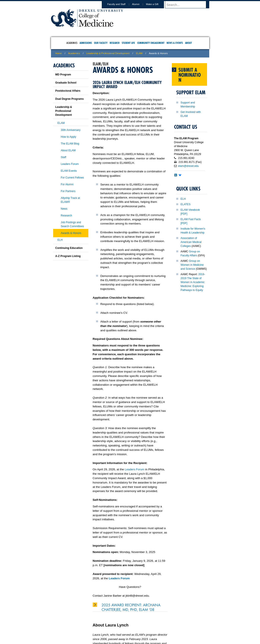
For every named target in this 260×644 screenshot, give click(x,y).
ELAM (139, 53)
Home (59, 53)
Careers (113, 622)
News (64, 209)
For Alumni (67, 184)
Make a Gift (156, 4)
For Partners (68, 191)
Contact (144, 622)
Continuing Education (69, 248)
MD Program (63, 75)
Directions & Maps (161, 622)
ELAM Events (69, 171)
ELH (183, 199)
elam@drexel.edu (188, 166)
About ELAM (68, 150)
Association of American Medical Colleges (191, 242)
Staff (64, 157)
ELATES (186, 204)
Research (66, 216)
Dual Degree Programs (70, 99)
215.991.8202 (188, 637)
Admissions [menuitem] (86, 43)
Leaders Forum (134, 469)
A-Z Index (86, 622)
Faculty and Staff (120, 4)
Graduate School (66, 83)
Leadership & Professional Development (108, 53)
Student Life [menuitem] (128, 43)
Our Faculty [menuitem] (101, 43)
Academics (74, 53)
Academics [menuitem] (72, 43)
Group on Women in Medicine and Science (192, 265)
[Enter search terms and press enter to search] (189, 5)
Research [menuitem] (115, 43)
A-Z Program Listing (68, 256)
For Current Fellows (72, 178)
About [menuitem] (188, 43)
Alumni (140, 4)
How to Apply (69, 137)
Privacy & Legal (129, 622)
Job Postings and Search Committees (72, 224)
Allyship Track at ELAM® (70, 200)
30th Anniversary (71, 130)
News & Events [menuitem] (175, 43)
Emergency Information (126, 627)
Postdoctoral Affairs (68, 91)
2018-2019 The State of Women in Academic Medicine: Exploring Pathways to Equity (193, 282)
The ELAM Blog (70, 144)
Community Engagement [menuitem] (151, 43)
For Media (100, 622)
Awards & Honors (71, 233)
